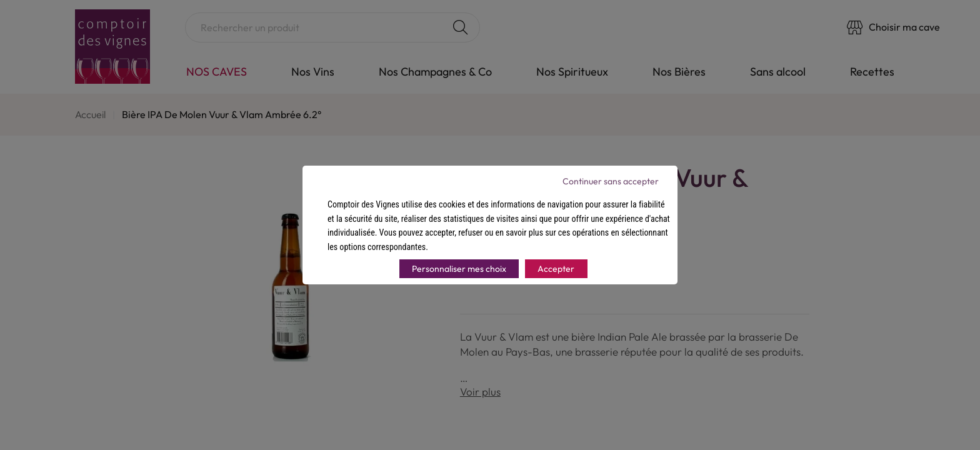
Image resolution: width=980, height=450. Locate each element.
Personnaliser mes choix (459, 269)
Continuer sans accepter (611, 181)
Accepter (556, 269)
